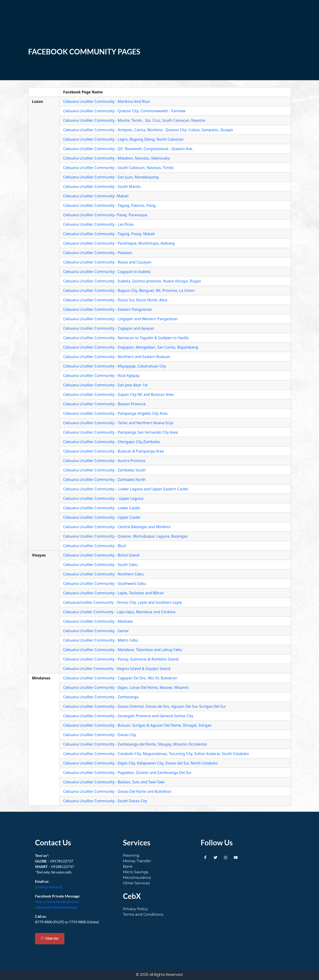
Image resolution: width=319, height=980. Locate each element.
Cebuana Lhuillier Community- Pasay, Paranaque (105, 215)
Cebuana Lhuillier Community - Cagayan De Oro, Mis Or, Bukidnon (120, 678)
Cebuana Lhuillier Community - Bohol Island (101, 555)
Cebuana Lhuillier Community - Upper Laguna (103, 498)
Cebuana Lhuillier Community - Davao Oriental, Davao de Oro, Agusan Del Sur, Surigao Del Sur (145, 706)
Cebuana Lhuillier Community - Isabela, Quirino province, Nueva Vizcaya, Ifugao (132, 281)
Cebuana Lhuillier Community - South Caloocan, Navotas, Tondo (118, 168)
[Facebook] (205, 857)
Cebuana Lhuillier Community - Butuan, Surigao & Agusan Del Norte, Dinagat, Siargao (137, 725)
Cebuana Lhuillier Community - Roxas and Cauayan (107, 262)
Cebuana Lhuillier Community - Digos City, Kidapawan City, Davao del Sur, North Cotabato (140, 763)
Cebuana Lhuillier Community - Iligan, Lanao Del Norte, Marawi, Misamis (126, 687)
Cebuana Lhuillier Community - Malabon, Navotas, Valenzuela (116, 158)
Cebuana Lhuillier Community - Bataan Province (104, 404)
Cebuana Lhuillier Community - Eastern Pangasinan (108, 309)
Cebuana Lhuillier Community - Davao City (100, 735)
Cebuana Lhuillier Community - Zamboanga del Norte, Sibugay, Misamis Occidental (135, 744)
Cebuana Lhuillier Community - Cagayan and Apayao (109, 328)
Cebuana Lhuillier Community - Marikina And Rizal (106, 101)
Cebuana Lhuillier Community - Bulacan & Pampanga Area (113, 451)
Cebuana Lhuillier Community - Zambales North (104, 480)
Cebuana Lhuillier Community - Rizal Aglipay (101, 376)
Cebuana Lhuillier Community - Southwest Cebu (104, 583)
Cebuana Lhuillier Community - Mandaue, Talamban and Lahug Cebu (123, 650)
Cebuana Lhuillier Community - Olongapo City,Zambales (112, 442)
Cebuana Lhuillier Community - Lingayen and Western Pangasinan (120, 319)
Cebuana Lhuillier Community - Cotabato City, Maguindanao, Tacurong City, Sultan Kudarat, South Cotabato (156, 754)
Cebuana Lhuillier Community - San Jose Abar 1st (105, 385)
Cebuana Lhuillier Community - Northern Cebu (103, 574)
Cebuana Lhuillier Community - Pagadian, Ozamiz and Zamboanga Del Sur (127, 773)
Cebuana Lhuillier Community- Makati (96, 196)
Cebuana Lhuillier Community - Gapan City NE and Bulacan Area (118, 394)
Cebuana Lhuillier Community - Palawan (98, 253)
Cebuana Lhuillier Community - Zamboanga (101, 697)
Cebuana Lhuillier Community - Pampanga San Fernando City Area (121, 432)
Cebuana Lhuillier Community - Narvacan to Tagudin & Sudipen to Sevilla (126, 338)
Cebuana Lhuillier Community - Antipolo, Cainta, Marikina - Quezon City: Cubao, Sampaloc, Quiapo (148, 130)
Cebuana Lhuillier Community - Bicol (95, 546)
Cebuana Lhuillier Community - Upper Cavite (102, 517)
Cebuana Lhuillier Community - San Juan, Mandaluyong (111, 177)
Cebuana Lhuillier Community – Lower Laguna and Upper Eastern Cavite (126, 489)
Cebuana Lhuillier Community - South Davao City (105, 801)
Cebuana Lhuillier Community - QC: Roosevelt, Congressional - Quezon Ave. (128, 149)
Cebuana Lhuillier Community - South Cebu (100, 565)
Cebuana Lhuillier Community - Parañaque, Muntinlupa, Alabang (119, 243)
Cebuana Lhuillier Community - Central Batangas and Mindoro (117, 527)
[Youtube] (236, 857)
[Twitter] (215, 857)
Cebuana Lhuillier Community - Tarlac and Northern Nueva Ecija (118, 423)
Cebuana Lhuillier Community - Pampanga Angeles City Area (115, 413)
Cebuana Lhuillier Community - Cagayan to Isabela (107, 272)
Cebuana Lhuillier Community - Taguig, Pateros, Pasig (109, 205)
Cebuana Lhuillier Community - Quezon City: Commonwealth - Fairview (124, 111)
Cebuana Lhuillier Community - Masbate (98, 621)
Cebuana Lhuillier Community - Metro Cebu (101, 640)
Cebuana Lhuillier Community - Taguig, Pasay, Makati (109, 234)
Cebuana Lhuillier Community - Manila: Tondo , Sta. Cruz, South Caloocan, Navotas (134, 120)
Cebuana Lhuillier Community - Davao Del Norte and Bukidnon (117, 791)
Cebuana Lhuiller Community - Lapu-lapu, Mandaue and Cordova (119, 612)
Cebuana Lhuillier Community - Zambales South (104, 470)
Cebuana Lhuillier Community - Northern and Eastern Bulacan (117, 357)
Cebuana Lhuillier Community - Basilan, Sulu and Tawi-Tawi (114, 782)
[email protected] (49, 887)
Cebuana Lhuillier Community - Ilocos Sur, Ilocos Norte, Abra (115, 300)
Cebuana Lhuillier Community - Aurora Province (104, 461)
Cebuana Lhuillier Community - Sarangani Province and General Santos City (128, 716)
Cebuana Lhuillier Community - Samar (96, 631)
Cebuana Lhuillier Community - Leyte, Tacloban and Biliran (114, 593)
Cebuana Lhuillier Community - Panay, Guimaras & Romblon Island (121, 659)
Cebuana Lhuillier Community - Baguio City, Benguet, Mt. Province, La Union (129, 290)
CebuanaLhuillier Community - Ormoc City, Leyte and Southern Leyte (123, 602)
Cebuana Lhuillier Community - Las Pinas (98, 224)
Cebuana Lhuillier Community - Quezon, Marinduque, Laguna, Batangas (125, 536)
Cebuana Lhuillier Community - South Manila (102, 187)
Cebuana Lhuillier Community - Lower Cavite (102, 508)
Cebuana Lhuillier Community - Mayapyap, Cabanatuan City (115, 366)
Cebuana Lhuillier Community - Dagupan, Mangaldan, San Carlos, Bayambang (131, 347)
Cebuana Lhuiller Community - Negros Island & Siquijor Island (117, 669)
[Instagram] (226, 857)
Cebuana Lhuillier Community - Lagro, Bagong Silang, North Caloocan (123, 139)
